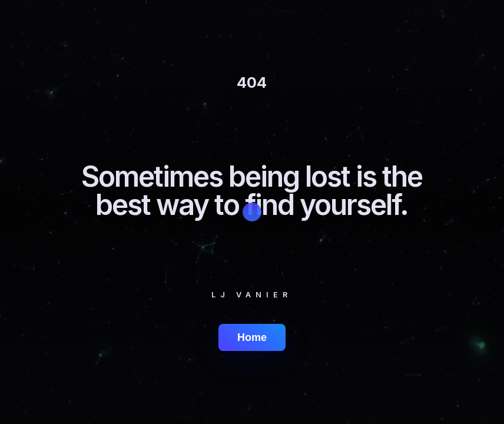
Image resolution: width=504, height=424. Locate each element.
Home (252, 337)
